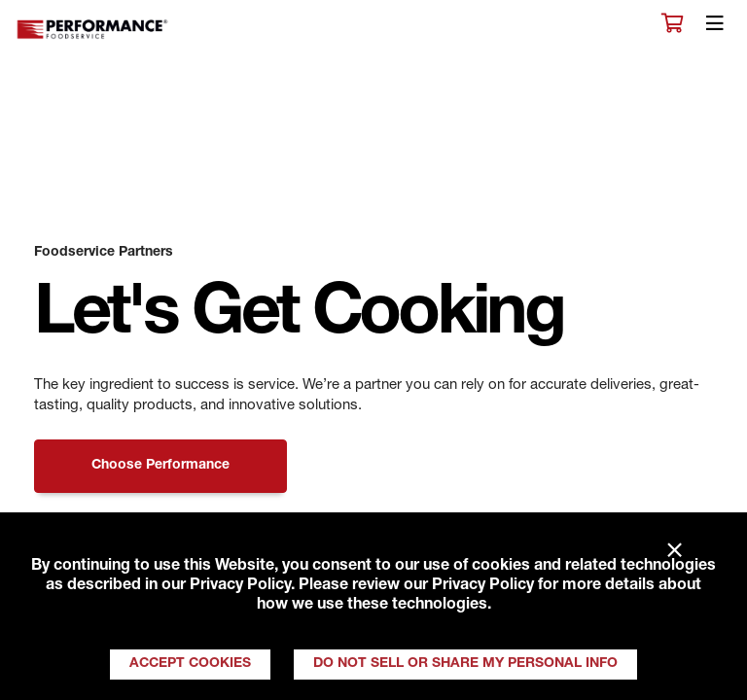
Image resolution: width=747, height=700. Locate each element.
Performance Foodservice (93, 30)
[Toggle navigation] (715, 28)
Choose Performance (160, 466)
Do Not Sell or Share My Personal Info (465, 664)
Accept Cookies (190, 664)
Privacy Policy (240, 586)
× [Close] (675, 551)
